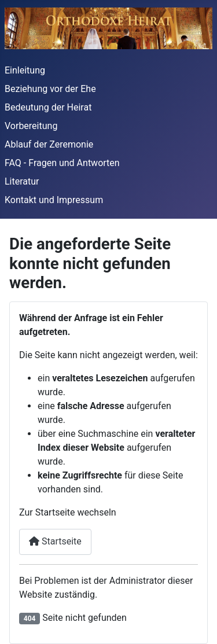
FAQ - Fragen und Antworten (62, 163)
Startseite (55, 541)
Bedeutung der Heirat (48, 107)
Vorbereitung (31, 126)
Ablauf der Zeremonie (49, 144)
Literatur (22, 181)
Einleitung (25, 70)
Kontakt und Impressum (54, 200)
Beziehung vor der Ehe (50, 89)
